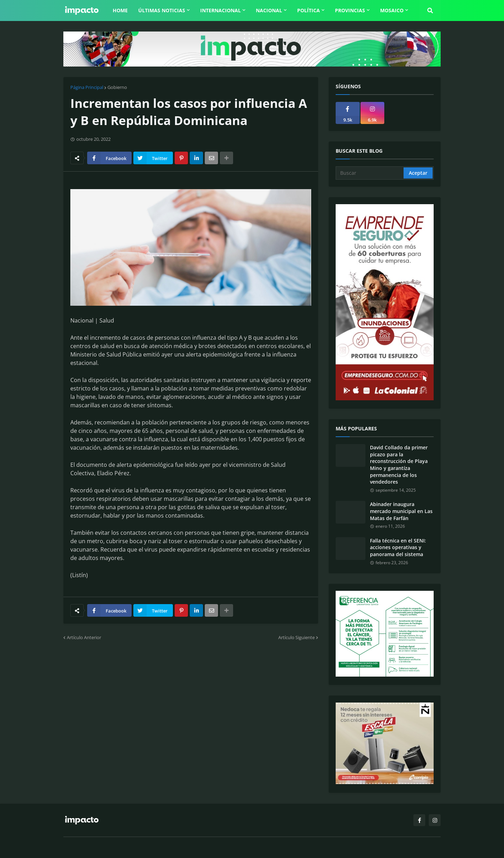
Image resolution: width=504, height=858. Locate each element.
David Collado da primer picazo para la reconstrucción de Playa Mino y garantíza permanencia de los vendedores (399, 465)
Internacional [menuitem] (220, 10)
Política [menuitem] (309, 10)
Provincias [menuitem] (350, 10)
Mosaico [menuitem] (392, 10)
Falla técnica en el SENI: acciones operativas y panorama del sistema (398, 547)
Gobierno (117, 87)
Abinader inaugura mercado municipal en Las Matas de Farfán (401, 511)
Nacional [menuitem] (269, 10)
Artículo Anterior (84, 637)
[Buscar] (370, 173)
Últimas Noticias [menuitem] (162, 10)
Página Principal (87, 87)
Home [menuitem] (120, 10)
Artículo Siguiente (296, 637)
